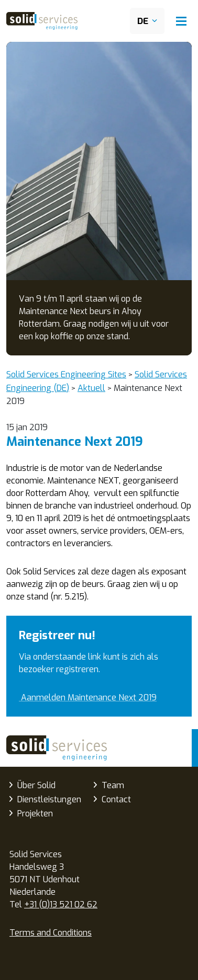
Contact (116, 799)
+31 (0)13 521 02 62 (61, 904)
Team (113, 785)
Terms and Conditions (51, 933)
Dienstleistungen (49, 799)
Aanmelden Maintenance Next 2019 (88, 697)
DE (143, 21)
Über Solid (36, 785)
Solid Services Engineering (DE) (57, 748)
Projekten (35, 814)
